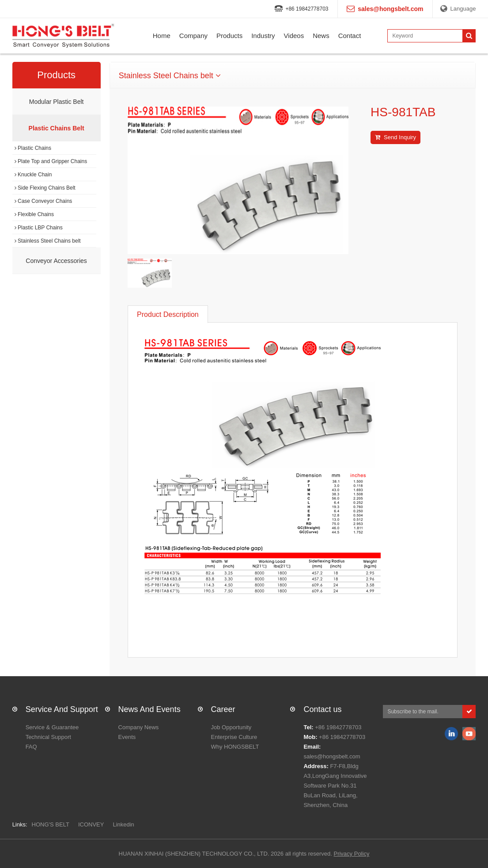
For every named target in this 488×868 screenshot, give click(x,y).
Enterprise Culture (234, 737)
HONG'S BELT (51, 824)
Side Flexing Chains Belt (45, 188)
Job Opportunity (231, 727)
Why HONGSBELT (235, 747)
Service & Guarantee (52, 727)
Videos (294, 36)
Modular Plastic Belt (57, 102)
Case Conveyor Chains (44, 201)
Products (229, 36)
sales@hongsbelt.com (332, 756)
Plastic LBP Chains (39, 228)
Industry (263, 36)
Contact (350, 36)
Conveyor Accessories (56, 261)
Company (193, 36)
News (321, 36)
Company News (139, 727)
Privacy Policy (351, 854)
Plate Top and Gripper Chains (51, 161)
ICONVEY (91, 824)
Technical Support (48, 737)
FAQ (31, 747)
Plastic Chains (33, 148)
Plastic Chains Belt (57, 128)
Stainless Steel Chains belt (48, 241)
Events (127, 737)
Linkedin (123, 824)
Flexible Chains (34, 214)
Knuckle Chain (33, 175)
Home (162, 36)
